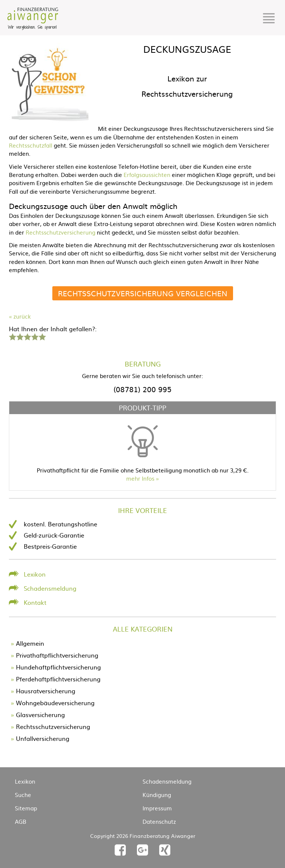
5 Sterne (42, 336)
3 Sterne (27, 336)
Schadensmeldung (50, 588)
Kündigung (157, 795)
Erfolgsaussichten (147, 175)
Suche (23, 795)
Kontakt (35, 602)
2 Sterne (20, 336)
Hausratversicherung (46, 691)
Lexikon (35, 574)
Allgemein (30, 643)
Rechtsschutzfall (31, 145)
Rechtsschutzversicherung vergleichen (143, 293)
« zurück (20, 316)
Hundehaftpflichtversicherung (58, 667)
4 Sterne (35, 336)
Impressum (157, 808)
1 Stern (12, 336)
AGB (21, 821)
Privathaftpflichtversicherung (57, 655)
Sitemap (26, 808)
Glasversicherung (40, 714)
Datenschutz (159, 821)
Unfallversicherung (43, 738)
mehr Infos (140, 478)
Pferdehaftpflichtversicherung (58, 679)
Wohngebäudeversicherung (55, 703)
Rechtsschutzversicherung (60, 232)
